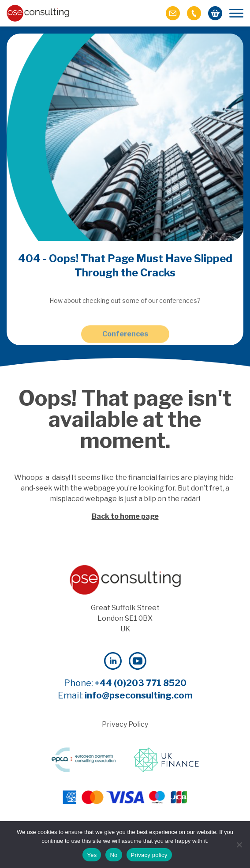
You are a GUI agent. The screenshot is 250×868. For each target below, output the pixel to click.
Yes (92, 855)
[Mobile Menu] (236, 13)
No (114, 855)
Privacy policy (149, 855)
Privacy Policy (125, 724)
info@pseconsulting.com (139, 695)
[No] (239, 845)
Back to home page (125, 516)
